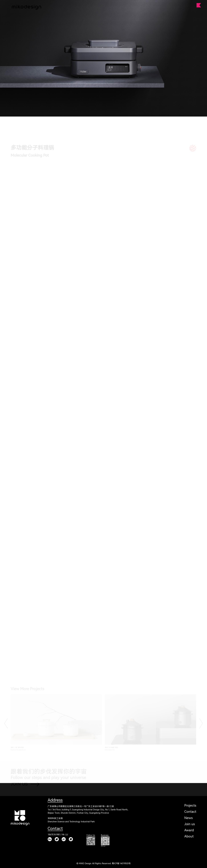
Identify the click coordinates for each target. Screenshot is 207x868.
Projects (190, 806)
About (189, 836)
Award (189, 830)
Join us (190, 824)
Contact (190, 812)
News (189, 818)
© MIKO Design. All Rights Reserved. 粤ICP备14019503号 (104, 864)
